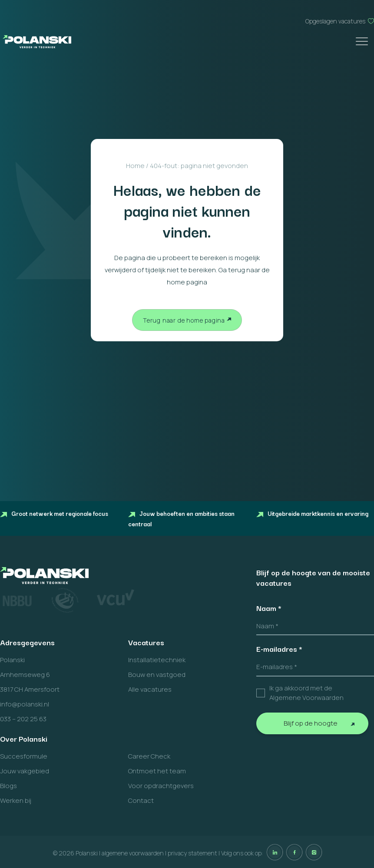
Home (135, 166)
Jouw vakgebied (25, 771)
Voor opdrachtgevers (161, 786)
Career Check (149, 756)
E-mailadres (279, 649)
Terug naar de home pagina (184, 320)
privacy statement (192, 853)
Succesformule (24, 756)
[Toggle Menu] (363, 41)
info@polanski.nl (25, 704)
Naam (269, 608)
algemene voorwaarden (133, 853)
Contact (141, 800)
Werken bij (16, 800)
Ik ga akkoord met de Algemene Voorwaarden (306, 693)
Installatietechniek (157, 660)
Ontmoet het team (157, 771)
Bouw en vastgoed (157, 675)
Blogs (8, 786)
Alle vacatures (150, 689)
